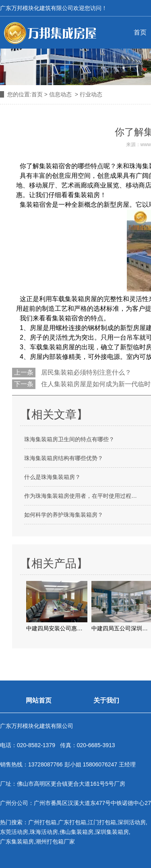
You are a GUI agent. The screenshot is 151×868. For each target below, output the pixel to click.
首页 (37, 94)
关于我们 (106, 700)
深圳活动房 (132, 822)
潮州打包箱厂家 (55, 842)
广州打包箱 (42, 822)
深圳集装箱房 (112, 832)
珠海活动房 (44, 832)
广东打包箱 (72, 822)
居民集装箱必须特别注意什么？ (85, 372)
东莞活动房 (14, 832)
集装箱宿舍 (55, 166)
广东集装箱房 (17, 842)
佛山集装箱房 (77, 832)
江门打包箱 (102, 822)
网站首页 (39, 700)
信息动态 (60, 94)
